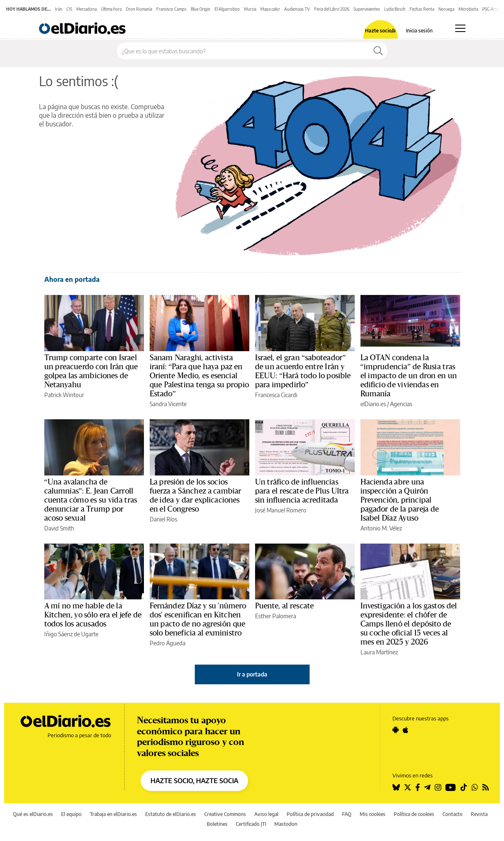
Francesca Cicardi (276, 395)
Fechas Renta (422, 9)
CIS (69, 9)
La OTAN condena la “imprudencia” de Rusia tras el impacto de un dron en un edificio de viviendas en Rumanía (409, 376)
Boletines (217, 824)
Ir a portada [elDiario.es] (252, 674)
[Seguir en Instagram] (438, 787)
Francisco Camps (171, 9)
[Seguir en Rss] (486, 787)
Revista (479, 814)
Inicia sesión (419, 31)
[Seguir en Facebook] (418, 787)
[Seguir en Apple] (406, 730)
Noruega (446, 9)
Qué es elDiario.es (33, 814)
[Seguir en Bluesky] (396, 787)
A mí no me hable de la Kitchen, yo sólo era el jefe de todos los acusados (93, 615)
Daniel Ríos (163, 519)
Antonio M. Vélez (381, 528)
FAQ (347, 814)
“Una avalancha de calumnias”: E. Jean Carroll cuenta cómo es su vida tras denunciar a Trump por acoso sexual (91, 500)
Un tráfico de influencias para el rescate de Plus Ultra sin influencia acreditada (302, 491)
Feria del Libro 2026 (332, 9)
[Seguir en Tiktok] (464, 787)
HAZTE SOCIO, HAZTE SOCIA (194, 781)
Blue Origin (201, 9)
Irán (59, 9)
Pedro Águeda (168, 643)
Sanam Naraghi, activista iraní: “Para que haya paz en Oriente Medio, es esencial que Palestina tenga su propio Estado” (199, 376)
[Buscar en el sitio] (243, 51)
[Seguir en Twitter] (408, 787)
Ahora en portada (72, 279)
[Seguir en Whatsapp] (475, 787)
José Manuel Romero (281, 510)
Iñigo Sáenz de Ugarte (71, 634)
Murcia (250, 9)
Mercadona (87, 9)
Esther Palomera (276, 616)
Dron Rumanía (139, 9)
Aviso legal (266, 814)
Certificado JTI (251, 824)
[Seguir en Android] (396, 730)
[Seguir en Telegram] (427, 787)
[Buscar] (378, 51)
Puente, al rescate (285, 606)
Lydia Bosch (395, 9)
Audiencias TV (297, 9)
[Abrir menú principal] (460, 28)
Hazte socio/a (380, 31)
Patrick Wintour (64, 395)
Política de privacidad (310, 814)
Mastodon (286, 824)
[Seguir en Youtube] (451, 787)
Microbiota (468, 9)
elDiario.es (373, 404)
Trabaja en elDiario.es (113, 814)
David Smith (59, 528)
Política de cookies (414, 814)
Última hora (111, 9)
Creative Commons (225, 814)
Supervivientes (367, 9)
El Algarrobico (227, 9)
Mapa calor (270, 9)
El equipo (71, 814)
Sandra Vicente (168, 404)
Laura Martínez (379, 652)
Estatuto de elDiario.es (171, 814)
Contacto (453, 814)
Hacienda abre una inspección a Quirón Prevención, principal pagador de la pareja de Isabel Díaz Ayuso (400, 500)
